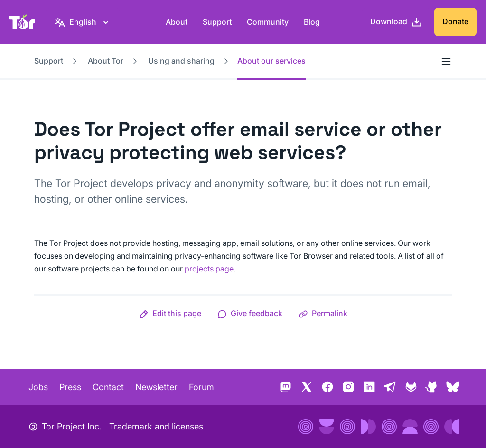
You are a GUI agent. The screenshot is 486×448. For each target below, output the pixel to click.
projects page (209, 269)
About (177, 22)
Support (217, 22)
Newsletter (156, 387)
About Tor (106, 61)
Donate (455, 21)
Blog (312, 22)
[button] (170, 313)
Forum (201, 387)
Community (268, 22)
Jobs (38, 387)
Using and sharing (181, 61)
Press (70, 387)
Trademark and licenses (156, 426)
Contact (108, 387)
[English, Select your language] (83, 22)
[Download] (396, 22)
